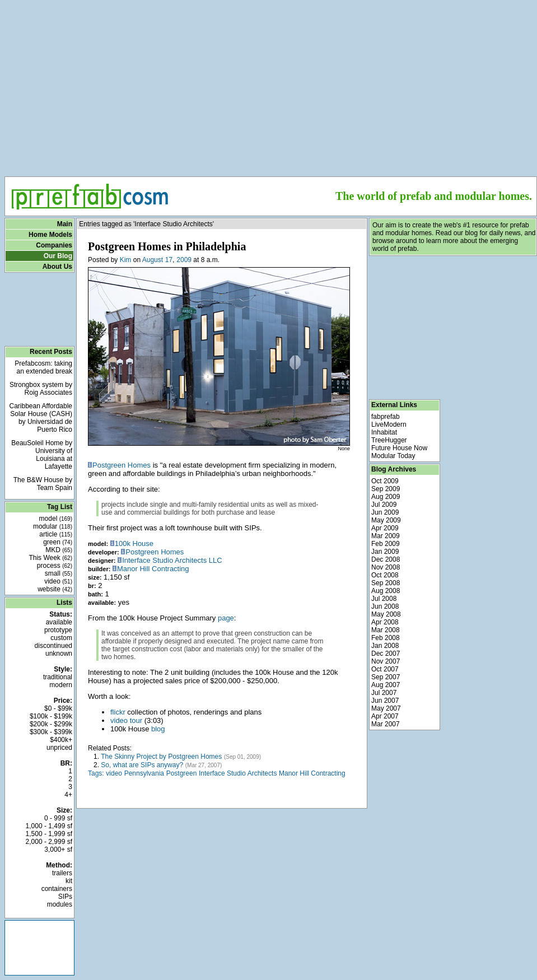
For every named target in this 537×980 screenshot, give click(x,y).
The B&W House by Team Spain (43, 484)
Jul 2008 (384, 599)
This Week (50, 558)
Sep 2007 (386, 677)
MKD (59, 550)
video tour (126, 720)
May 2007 (386, 708)
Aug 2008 (386, 591)
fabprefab (386, 417)
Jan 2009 (385, 552)
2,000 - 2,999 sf (49, 842)
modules (60, 904)
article (56, 534)
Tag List (60, 507)
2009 (184, 260)
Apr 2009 (385, 528)
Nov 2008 (386, 567)
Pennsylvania (144, 773)
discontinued (53, 646)
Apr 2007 (385, 716)
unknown (59, 654)
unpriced (59, 748)
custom (61, 638)
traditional (58, 677)
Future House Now (399, 448)
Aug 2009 (386, 497)
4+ (68, 795)
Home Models (50, 235)
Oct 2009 (385, 481)
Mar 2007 (386, 724)
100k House (134, 543)
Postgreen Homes (122, 465)
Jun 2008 (385, 606)
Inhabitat (384, 432)
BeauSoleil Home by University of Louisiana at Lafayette (42, 455)
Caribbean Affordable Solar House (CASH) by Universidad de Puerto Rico (41, 418)
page (226, 618)
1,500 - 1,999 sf (49, 834)
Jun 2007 (385, 701)
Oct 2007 (385, 669)
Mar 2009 (386, 536)
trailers (62, 873)
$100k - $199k (51, 716)
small (59, 573)
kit (69, 881)
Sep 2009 (386, 489)
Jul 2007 (384, 693)
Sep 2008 (386, 583)
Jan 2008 (385, 646)
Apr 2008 (385, 622)
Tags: (96, 773)
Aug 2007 (386, 685)
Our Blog (58, 256)
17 (169, 260)
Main (65, 224)
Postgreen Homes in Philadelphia (167, 246)
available (59, 622)
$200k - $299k (51, 724)
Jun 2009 (385, 512)
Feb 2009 (386, 544)
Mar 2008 (386, 630)
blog (158, 729)
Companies (54, 245)
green (58, 542)
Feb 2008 (386, 638)
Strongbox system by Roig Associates (41, 389)
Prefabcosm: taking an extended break (43, 367)
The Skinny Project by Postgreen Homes (161, 757)
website (55, 589)
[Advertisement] (271, 85)
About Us (57, 267)
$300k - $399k (51, 732)
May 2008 (386, 614)
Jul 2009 (384, 505)
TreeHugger (389, 440)
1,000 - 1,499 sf (49, 826)
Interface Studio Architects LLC (172, 560)
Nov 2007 (386, 661)
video (58, 581)
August (153, 260)
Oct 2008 (385, 575)
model (56, 519)
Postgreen (182, 773)
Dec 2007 (386, 654)
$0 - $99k (58, 708)
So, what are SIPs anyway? (142, 765)
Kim (126, 260)
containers (57, 889)
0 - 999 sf (58, 818)
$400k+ (61, 740)
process (55, 566)
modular (53, 526)
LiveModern (389, 424)
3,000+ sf (58, 850)
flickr (118, 712)
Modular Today (393, 456)
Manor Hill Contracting (153, 569)
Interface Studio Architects (238, 773)
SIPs (65, 897)
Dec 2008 (386, 559)
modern (61, 685)
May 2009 (386, 520)
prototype (58, 630)
